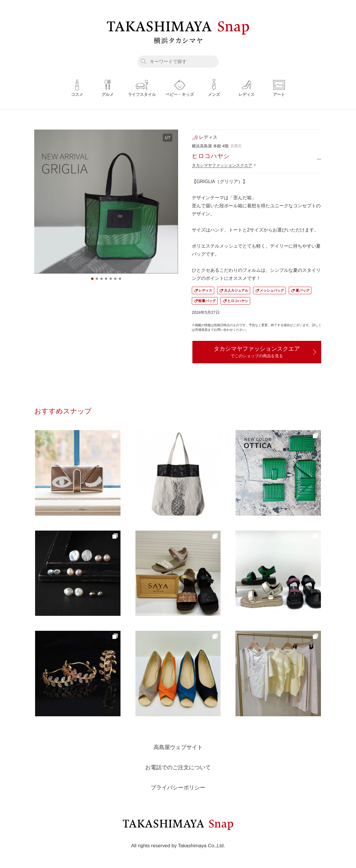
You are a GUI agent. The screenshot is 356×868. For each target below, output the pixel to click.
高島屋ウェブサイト (178, 748)
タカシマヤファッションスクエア (222, 165)
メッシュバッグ (272, 290)
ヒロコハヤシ (238, 301)
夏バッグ (303, 290)
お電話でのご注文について (178, 768)
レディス (205, 290)
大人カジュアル (236, 290)
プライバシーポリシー (178, 788)
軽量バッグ (207, 301)
